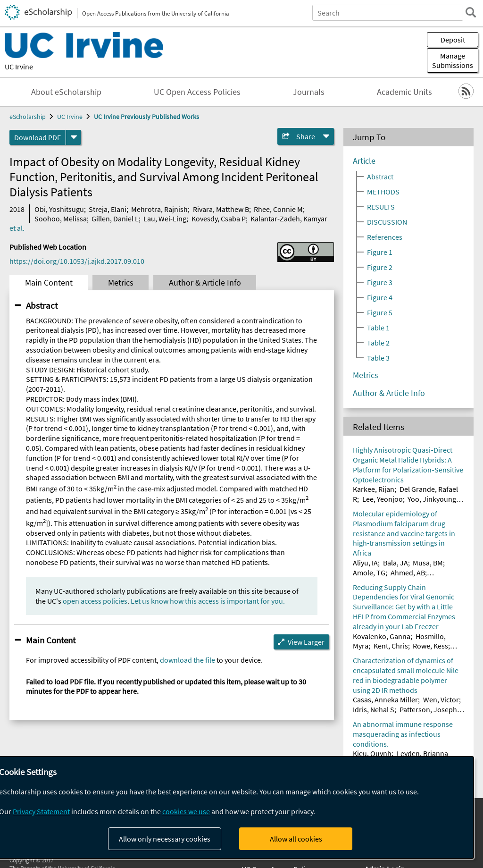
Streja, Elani (108, 209)
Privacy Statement (41, 811)
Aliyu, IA (365, 563)
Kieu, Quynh (372, 753)
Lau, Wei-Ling (165, 219)
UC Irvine (19, 67)
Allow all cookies (296, 839)
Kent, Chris (391, 646)
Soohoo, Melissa (61, 219)
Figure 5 (380, 312)
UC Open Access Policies (197, 92)
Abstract (42, 305)
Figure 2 (380, 267)
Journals (309, 92)
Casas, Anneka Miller (385, 699)
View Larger (306, 642)
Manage (453, 60)
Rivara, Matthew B (221, 209)
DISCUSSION (387, 222)
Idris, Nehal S (374, 709)
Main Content (49, 283)
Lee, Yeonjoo (383, 499)
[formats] (74, 137)
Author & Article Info (205, 283)
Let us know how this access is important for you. (208, 601)
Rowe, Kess (430, 646)
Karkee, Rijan (374, 489)
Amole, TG (369, 573)
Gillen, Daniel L (115, 219)
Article (364, 161)
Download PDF (37, 137)
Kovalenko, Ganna (382, 636)
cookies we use (186, 811)
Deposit (453, 40)
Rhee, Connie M (278, 209)
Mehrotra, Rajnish (159, 209)
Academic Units (404, 92)
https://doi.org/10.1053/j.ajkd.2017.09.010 (77, 261)
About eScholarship (66, 92)
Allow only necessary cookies (165, 839)
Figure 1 (380, 252)
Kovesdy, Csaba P (219, 219)
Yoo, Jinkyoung (432, 499)
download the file (187, 660)
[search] (471, 12)
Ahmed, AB (408, 573)
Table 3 (378, 358)
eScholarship (28, 117)
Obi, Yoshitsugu (59, 209)
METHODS (383, 192)
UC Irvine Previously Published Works (146, 117)
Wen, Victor (441, 699)
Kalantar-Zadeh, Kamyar (289, 219)
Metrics (121, 283)
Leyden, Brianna (422, 753)
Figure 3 (380, 282)
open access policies (95, 601)
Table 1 (378, 328)
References (385, 237)
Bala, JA (396, 563)
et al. (17, 228)
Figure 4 (380, 297)
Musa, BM (428, 563)
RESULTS (381, 207)
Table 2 (378, 343)
